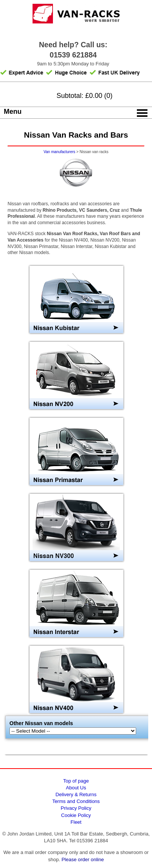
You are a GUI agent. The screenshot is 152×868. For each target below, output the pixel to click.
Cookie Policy (76, 815)
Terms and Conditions (76, 801)
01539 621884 (73, 55)
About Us (76, 788)
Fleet (76, 822)
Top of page (76, 781)
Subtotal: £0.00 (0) (84, 96)
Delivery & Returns (76, 794)
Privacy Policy (76, 808)
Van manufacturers (59, 152)
